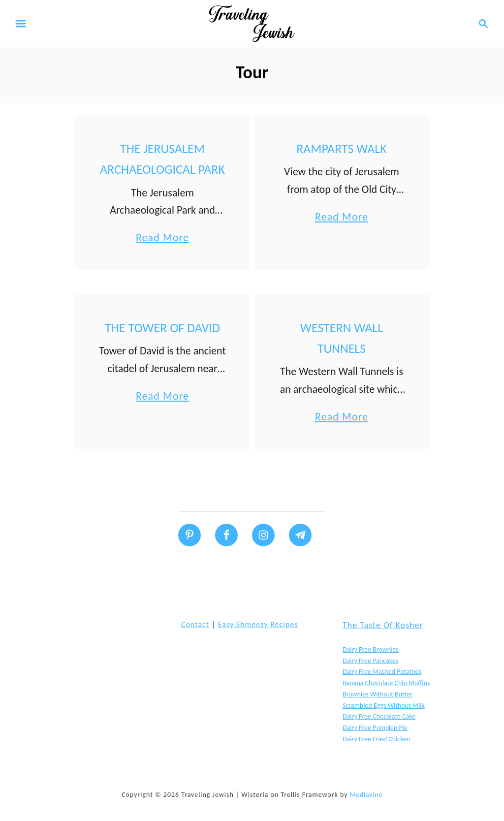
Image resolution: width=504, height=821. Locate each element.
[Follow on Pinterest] (189, 535)
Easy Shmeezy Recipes (258, 624)
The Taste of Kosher (383, 625)
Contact (195, 624)
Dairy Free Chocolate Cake (379, 716)
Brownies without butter (378, 694)
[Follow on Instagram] (263, 535)
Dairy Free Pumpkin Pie (375, 728)
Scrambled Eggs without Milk (384, 706)
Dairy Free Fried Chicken (376, 739)
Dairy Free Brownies (371, 649)
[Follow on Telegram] (300, 535)
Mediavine (366, 795)
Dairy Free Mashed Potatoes (382, 672)
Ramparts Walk (342, 149)
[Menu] (21, 24)
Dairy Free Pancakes (370, 661)
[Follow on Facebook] (226, 535)
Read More (162, 237)
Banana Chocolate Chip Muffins (386, 683)
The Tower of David (162, 328)
